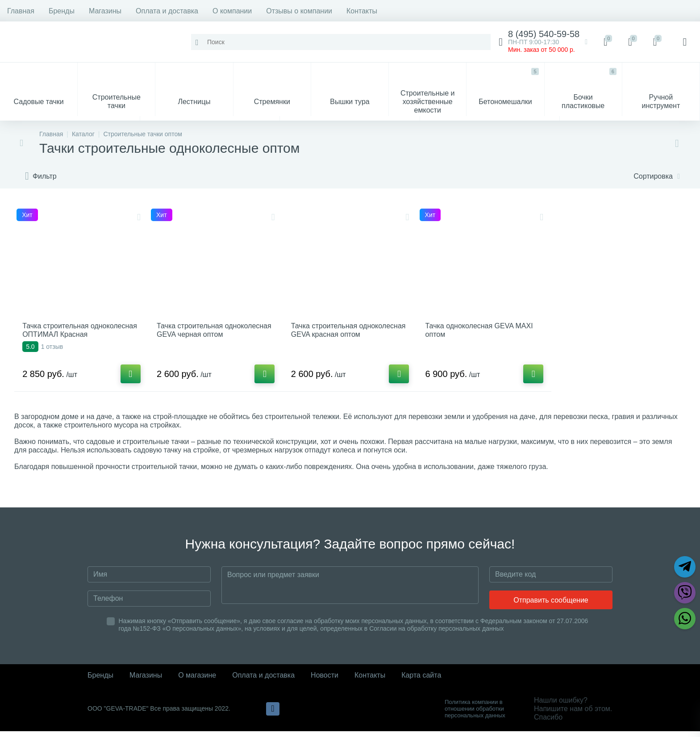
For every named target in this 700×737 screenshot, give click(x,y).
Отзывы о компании (299, 11)
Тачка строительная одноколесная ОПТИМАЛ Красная (67, 337)
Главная (21, 11)
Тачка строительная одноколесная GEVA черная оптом (206, 337)
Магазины (105, 11)
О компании (232, 11)
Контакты (362, 11)
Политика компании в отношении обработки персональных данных (475, 714)
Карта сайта (421, 681)
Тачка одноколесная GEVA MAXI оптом (481, 333)
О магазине (197, 681)
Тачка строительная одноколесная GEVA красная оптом (342, 337)
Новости (325, 681)
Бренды (62, 11)
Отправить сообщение (551, 606)
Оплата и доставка (167, 11)
